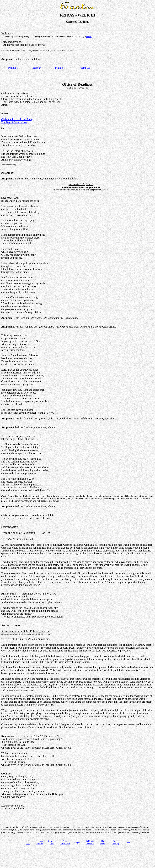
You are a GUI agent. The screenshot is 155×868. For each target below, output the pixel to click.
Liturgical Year (52, 842)
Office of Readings (77, 84)
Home (27, 844)
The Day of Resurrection (14, 122)
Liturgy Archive (40, 842)
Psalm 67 (60, 68)
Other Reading (115, 842)
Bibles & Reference (90, 842)
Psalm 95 (13, 68)
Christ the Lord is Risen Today (17, 119)
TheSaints (103, 842)
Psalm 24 (36, 68)
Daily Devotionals (65, 842)
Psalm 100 (85, 68)
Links (128, 842)
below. (89, 36)
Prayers (77, 842)
